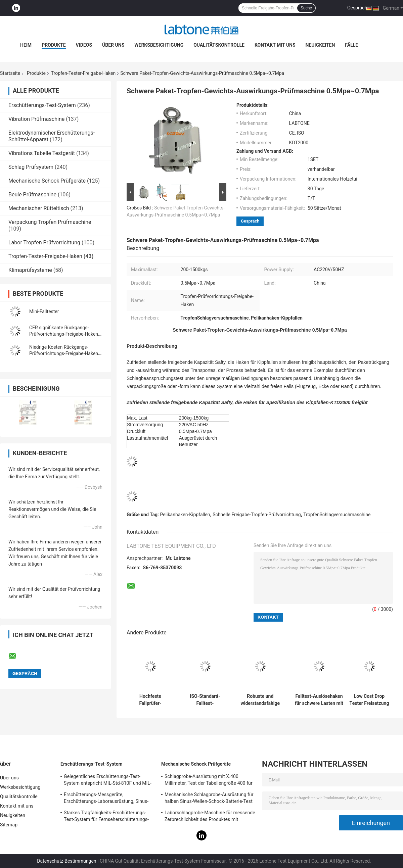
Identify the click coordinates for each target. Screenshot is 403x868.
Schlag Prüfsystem (31, 167)
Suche (306, 8)
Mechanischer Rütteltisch (39, 208)
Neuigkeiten (320, 45)
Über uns (113, 45)
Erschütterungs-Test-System (42, 105)
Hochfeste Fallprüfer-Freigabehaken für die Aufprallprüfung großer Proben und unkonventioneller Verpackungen (150, 700)
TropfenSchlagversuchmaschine (337, 515)
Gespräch (357, 8)
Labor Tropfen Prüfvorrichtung (44, 243)
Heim (26, 45)
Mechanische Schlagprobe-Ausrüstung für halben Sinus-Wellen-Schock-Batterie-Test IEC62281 (209, 799)
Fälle (351, 45)
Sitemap (9, 825)
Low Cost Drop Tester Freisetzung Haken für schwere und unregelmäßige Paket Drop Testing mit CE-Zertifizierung (369, 700)
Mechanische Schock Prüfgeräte (47, 181)
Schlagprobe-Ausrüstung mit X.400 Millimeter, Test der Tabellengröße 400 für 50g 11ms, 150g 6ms (209, 781)
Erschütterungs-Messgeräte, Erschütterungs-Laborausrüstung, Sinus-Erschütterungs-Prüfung (106, 799)
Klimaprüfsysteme (30, 270)
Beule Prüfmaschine (32, 195)
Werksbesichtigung (159, 45)
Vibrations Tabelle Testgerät (42, 153)
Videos (84, 45)
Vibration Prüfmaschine (36, 119)
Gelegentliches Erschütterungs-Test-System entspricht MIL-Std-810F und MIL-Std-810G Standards (108, 781)
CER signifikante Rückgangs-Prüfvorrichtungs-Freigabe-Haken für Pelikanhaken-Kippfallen (64, 334)
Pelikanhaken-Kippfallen (185, 515)
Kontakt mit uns (275, 45)
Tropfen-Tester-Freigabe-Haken (83, 73)
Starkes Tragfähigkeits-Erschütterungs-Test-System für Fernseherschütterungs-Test (106, 817)
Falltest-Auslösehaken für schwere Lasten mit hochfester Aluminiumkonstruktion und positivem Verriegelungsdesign (319, 700)
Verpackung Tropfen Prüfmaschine (50, 222)
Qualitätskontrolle (219, 45)
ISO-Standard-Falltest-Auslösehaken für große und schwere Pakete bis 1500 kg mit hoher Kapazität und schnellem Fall (205, 700)
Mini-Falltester (44, 311)
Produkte (54, 45)
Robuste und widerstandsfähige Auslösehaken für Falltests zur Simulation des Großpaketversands (260, 700)
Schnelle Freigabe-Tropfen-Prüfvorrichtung (257, 515)
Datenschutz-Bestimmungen (66, 861)
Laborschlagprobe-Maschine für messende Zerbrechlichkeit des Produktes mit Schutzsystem (210, 817)
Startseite (10, 73)
